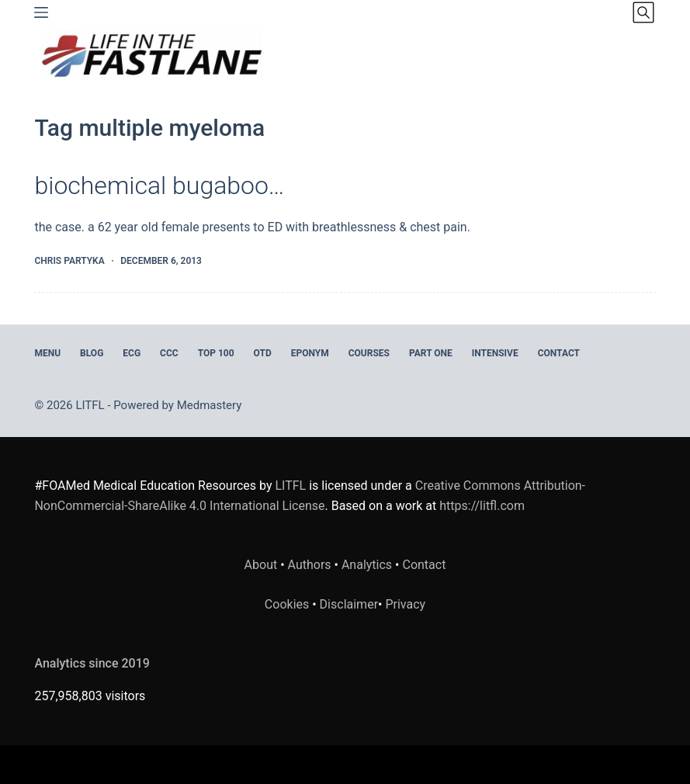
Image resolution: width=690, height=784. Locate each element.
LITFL (290, 486)
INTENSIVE (495, 353)
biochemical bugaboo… (159, 186)
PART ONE (431, 353)
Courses (369, 353)
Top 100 (216, 353)
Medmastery (210, 405)
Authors (310, 565)
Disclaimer (349, 604)
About (261, 565)
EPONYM (310, 353)
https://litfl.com (482, 506)
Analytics (367, 565)
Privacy (405, 604)
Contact (559, 353)
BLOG (92, 353)
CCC (169, 353)
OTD (263, 353)
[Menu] (41, 12)
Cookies (288, 604)
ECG (132, 353)
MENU (47, 353)
